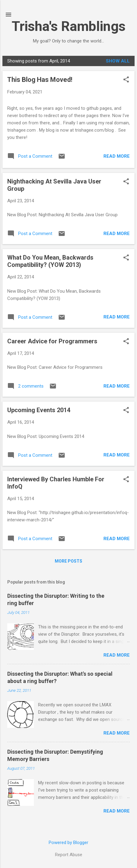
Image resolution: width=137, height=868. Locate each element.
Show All (118, 61)
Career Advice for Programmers (52, 341)
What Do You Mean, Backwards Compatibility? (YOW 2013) (50, 261)
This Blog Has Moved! (40, 80)
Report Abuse (69, 855)
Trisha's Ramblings (69, 26)
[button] (126, 80)
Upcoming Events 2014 (39, 410)
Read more (117, 156)
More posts (68, 561)
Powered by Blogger (68, 843)
